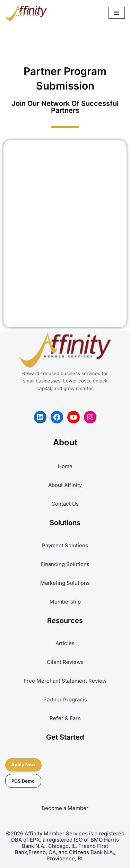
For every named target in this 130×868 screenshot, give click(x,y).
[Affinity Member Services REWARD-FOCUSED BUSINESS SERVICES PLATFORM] (26, 13)
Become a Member (65, 808)
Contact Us (65, 504)
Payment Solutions (65, 545)
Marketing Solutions (65, 583)
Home (65, 466)
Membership (65, 602)
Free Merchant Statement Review (65, 681)
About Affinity (65, 485)
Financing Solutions (65, 564)
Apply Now (23, 765)
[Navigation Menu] (117, 13)
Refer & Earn (65, 718)
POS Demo (23, 781)
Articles (65, 643)
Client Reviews (65, 662)
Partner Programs (65, 700)
